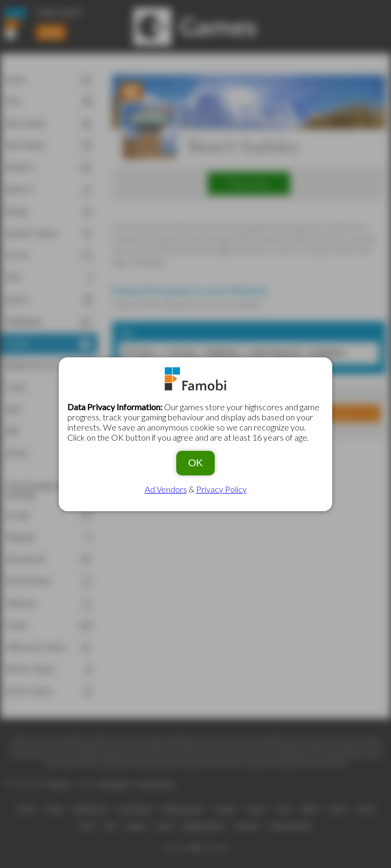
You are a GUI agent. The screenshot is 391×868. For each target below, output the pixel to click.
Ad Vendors (166, 489)
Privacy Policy (221, 489)
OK (195, 463)
